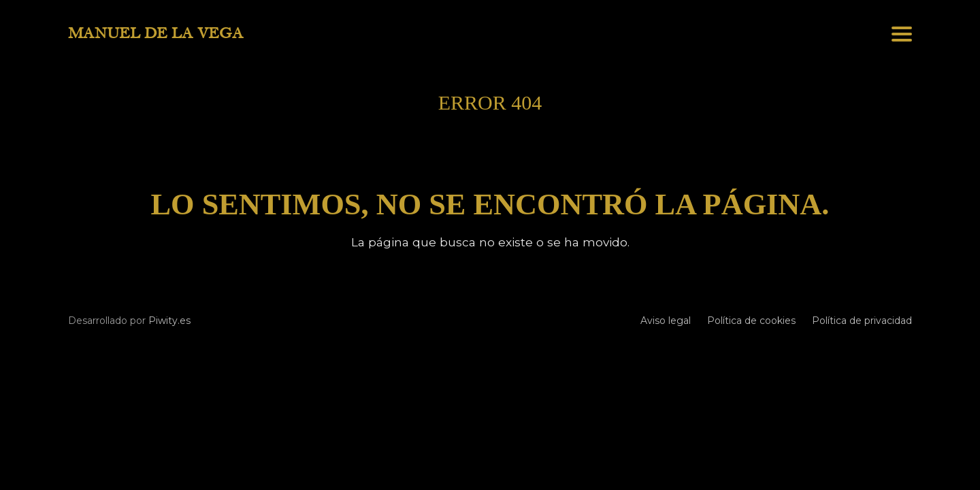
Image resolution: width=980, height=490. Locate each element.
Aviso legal (666, 321)
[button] (902, 34)
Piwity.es (169, 321)
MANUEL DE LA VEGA (156, 33)
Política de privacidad (862, 321)
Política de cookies (751, 321)
